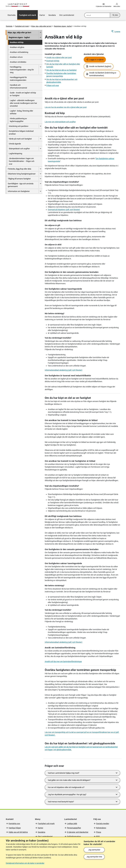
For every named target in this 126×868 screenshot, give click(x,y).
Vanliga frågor (15, 828)
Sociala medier (103, 824)
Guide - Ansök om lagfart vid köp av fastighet (23, 94)
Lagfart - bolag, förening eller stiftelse (21, 112)
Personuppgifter (74, 828)
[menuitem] (12, 15)
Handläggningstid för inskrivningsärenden (18, 79)
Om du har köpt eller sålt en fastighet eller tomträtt (76, 128)
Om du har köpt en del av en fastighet (61, 70)
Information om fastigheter (19, 191)
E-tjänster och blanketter (78, 832)
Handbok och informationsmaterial (18, 86)
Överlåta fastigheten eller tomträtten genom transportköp (80, 670)
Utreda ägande (15, 144)
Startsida (12, 15)
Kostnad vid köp (53, 61)
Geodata (52, 15)
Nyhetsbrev (101, 828)
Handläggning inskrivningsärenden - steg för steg (22, 70)
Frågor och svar (53, 85)
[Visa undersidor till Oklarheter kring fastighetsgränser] (41, 174)
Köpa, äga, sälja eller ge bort (41, 26)
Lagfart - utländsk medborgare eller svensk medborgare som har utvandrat (23, 103)
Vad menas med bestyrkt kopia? (83, 802)
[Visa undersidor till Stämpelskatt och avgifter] (41, 149)
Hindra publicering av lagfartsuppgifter (18, 120)
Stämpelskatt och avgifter (19, 149)
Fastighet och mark (28, 15)
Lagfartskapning (15, 153)
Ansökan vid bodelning (19, 52)
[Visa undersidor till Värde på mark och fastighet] (41, 139)
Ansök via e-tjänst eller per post (59, 57)
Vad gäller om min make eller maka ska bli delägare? (83, 780)
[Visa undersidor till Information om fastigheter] (41, 191)
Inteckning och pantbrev (19, 126)
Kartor (42, 15)
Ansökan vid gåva (17, 47)
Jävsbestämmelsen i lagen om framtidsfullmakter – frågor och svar (22, 161)
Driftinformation (74, 836)
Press (99, 832)
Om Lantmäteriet (67, 15)
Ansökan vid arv (16, 57)
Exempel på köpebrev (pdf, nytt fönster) (64, 210)
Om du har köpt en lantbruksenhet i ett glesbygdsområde (80, 743)
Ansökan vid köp (17, 42)
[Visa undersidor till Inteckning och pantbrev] (41, 126)
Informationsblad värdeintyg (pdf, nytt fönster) (64, 370)
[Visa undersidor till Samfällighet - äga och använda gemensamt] (41, 185)
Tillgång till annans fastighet (19, 179)
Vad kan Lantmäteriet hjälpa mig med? (83, 773)
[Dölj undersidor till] (41, 32)
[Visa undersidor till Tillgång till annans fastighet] (41, 179)
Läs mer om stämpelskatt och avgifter (60, 122)
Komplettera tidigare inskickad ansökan (21, 132)
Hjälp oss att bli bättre (18, 832)
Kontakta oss (14, 824)
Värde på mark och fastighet (20, 139)
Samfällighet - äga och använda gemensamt (21, 185)
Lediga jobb (72, 824)
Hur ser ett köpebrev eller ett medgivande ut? (83, 787)
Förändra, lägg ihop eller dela (19, 169)
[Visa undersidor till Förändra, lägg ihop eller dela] (41, 169)
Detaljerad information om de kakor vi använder (25, 863)
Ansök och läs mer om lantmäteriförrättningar (63, 661)
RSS (98, 836)
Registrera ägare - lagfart (63, 26)
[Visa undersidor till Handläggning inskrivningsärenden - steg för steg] (41, 70)
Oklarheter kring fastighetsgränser (22, 174)
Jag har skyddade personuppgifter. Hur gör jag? (83, 794)
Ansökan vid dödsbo (18, 62)
